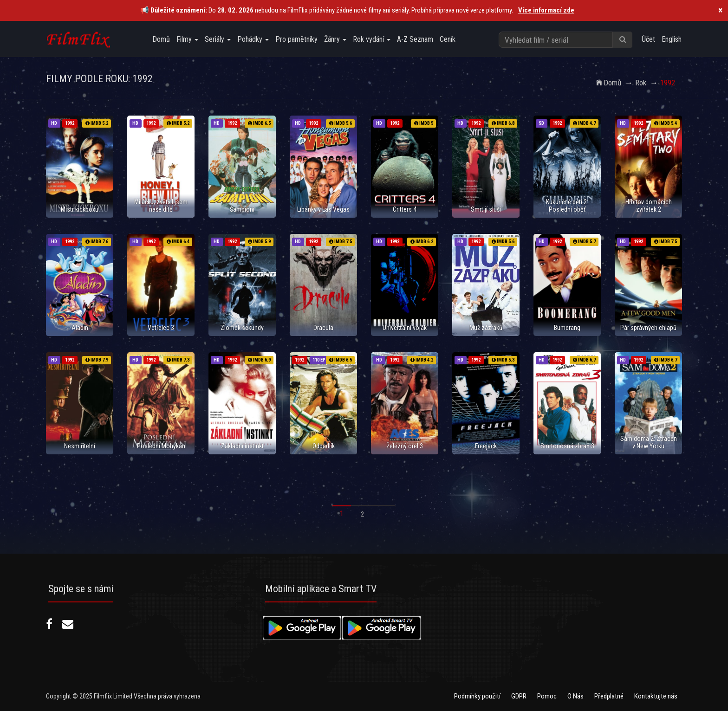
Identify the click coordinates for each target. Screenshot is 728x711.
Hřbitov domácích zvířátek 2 (649, 205)
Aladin (80, 328)
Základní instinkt (242, 446)
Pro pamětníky (296, 39)
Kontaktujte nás (656, 696)
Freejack (486, 446)
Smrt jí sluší (486, 209)
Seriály (218, 39)
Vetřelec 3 (161, 328)
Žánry (335, 39)
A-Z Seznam (415, 39)
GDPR (519, 696)
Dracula (323, 328)
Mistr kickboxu (80, 209)
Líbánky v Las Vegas (323, 209)
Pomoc (547, 696)
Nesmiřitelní (80, 446)
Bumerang (567, 328)
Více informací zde (546, 10)
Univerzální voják (405, 328)
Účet (648, 39)
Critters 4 (405, 209)
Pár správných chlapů (648, 328)
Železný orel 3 (405, 446)
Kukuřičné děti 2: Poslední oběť (567, 205)
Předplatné (609, 696)
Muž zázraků (486, 328)
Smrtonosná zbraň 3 (567, 446)
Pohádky (253, 39)
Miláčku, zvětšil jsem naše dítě (161, 205)
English (672, 39)
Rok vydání (372, 39)
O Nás (575, 696)
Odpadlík (324, 446)
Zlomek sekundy (242, 328)
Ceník (448, 39)
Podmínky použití (477, 696)
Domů (161, 39)
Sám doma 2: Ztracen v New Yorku (649, 442)
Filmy (187, 39)
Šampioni (242, 209)
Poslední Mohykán (161, 446)
